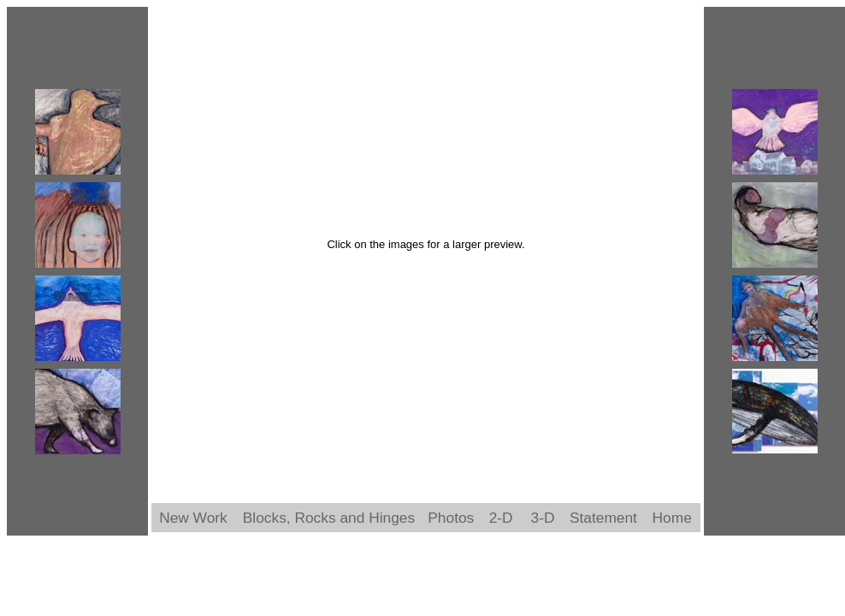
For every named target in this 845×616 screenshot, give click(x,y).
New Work (193, 518)
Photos (451, 518)
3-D (543, 518)
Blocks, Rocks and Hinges (329, 518)
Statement (603, 518)
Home (672, 518)
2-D (501, 518)
